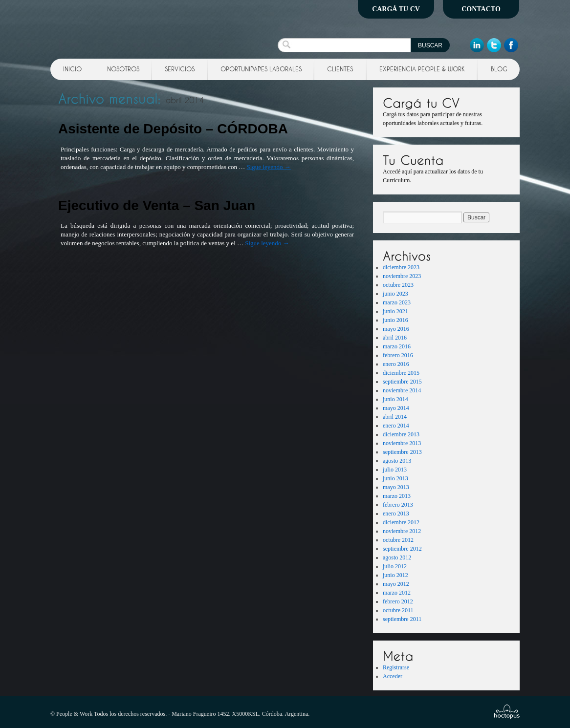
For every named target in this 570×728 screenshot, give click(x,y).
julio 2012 (395, 566)
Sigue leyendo (268, 167)
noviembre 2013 (402, 443)
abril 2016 (395, 338)
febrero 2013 (398, 505)
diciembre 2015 (401, 373)
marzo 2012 (397, 593)
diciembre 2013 (401, 434)
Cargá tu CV (396, 9)
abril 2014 (395, 417)
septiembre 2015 (402, 382)
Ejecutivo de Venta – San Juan (157, 205)
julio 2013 (395, 470)
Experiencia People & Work (422, 69)
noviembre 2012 (402, 531)
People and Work (121, 27)
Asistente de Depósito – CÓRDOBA (173, 129)
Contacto (481, 9)
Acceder (393, 676)
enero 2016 (396, 364)
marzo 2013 (397, 496)
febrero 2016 (398, 355)
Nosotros (123, 69)
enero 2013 (396, 514)
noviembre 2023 (402, 276)
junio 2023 (395, 294)
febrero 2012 (398, 601)
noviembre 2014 (402, 390)
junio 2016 (395, 320)
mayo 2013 (396, 487)
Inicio (72, 69)
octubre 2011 (398, 610)
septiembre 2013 (402, 452)
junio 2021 (395, 311)
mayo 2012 (396, 584)
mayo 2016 (396, 329)
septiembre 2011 (402, 619)
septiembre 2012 (402, 549)
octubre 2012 (398, 540)
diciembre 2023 (401, 267)
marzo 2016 (397, 346)
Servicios (180, 69)
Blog (499, 69)
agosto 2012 (397, 557)
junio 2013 (395, 478)
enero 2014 (396, 426)
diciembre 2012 (401, 522)
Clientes (340, 69)
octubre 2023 (398, 285)
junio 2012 (395, 575)
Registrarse (396, 667)
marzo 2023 (397, 302)
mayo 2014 (396, 408)
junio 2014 (395, 399)
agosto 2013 (397, 461)
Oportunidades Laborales (261, 69)
